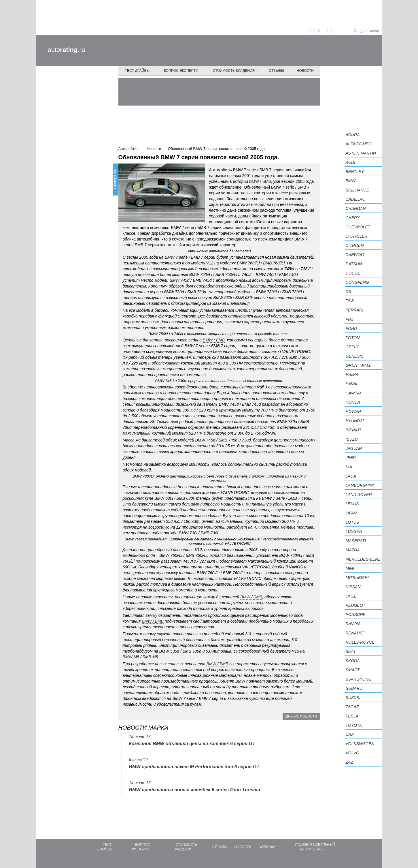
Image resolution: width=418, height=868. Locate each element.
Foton (353, 338)
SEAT (351, 651)
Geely (352, 347)
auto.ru (67, 50)
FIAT (350, 319)
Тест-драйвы (137, 71)
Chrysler (357, 236)
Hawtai (353, 393)
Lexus (352, 504)
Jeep (351, 458)
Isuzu (352, 439)
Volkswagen (360, 744)
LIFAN (351, 513)
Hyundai (355, 421)
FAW (350, 301)
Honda (353, 402)
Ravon (353, 624)
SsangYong (359, 679)
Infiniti (353, 430)
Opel (351, 596)
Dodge (353, 273)
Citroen (355, 245)
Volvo (352, 753)
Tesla (352, 716)
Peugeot (355, 605)
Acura (353, 135)
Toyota (354, 725)
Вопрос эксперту (181, 71)
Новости (305, 71)
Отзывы (276, 71)
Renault (355, 633)
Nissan (353, 587)
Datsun (354, 264)
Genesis (355, 356)
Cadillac (355, 199)
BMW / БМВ (260, 181)
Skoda (353, 661)
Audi (350, 162)
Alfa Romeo (359, 144)
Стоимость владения (234, 71)
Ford (351, 328)
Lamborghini (360, 485)
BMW (351, 181)
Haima (352, 375)
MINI (350, 568)
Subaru (354, 688)
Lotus (352, 522)
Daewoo (355, 255)
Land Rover (359, 495)
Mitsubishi (357, 578)
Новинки (267, 847)
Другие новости (301, 716)
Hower (353, 412)
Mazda (353, 550)
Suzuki (353, 698)
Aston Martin (361, 153)
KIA (349, 467)
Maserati (356, 541)
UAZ (350, 734)
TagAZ (352, 707)
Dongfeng (357, 282)
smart (353, 670)
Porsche (356, 615)
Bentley (355, 172)
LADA (351, 476)
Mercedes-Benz (363, 559)
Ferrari (354, 310)
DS (348, 292)
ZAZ (349, 762)
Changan (356, 208)
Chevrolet (358, 227)
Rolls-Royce (360, 642)
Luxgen (354, 531)
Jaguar (354, 448)
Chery (353, 218)
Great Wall (359, 365)
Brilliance (358, 190)
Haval (352, 384)
